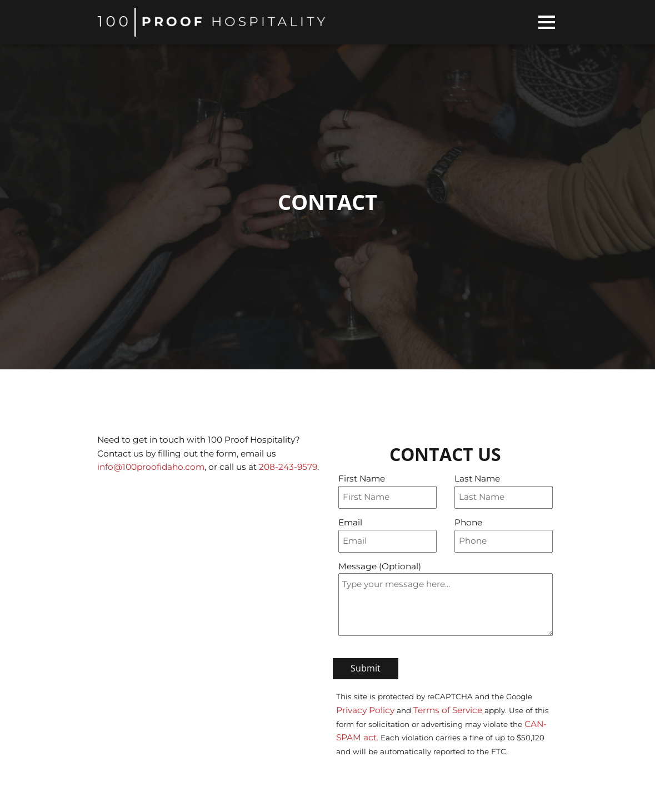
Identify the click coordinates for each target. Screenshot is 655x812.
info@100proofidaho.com (151, 467)
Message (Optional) (380, 566)
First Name (362, 478)
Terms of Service (448, 710)
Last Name (477, 478)
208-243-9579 (288, 467)
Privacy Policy (365, 710)
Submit (366, 668)
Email (350, 522)
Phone (468, 522)
